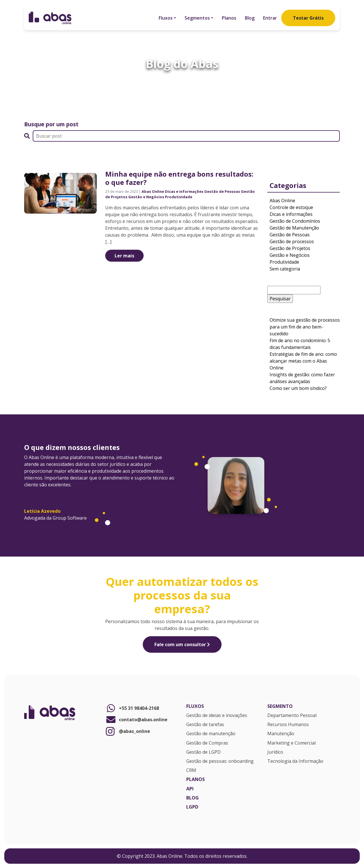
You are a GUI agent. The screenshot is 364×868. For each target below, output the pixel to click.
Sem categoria (285, 269)
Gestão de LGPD (203, 752)
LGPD (192, 807)
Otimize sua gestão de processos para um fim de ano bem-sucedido (305, 327)
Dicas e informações (184, 191)
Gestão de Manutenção (294, 228)
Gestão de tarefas (205, 725)
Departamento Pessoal (292, 716)
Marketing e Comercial (291, 743)
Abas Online (153, 191)
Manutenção (281, 734)
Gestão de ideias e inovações (217, 716)
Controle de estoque (291, 207)
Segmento (280, 706)
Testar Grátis (308, 18)
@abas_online (128, 731)
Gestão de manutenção (211, 734)
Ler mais (124, 256)
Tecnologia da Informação (295, 761)
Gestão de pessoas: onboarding (220, 761)
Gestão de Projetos (290, 248)
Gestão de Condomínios (295, 221)
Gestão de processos (292, 241)
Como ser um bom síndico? (299, 388)
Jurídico (275, 752)
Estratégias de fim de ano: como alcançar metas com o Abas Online (303, 361)
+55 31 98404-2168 (132, 708)
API (190, 789)
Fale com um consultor (182, 644)
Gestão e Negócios (146, 197)
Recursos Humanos (288, 725)
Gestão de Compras (207, 743)
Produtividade (179, 197)
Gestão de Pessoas (222, 191)
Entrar (270, 18)
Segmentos (197, 18)
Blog (250, 18)
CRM (191, 770)
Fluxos (166, 18)
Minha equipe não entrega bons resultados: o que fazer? (179, 178)
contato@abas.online (136, 720)
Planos (229, 18)
